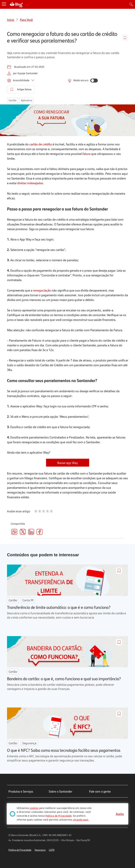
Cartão (12, 100)
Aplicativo (27, 100)
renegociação (42, 290)
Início (11, 20)
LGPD (52, 850)
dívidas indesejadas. (31, 183)
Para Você (26, 20)
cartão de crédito (41, 144)
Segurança (40, 850)
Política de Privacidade (20, 850)
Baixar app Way (68, 463)
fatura (86, 154)
